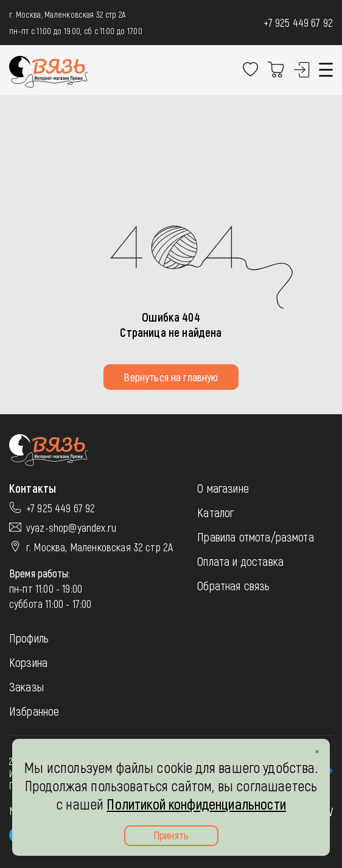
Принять (171, 835)
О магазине (223, 488)
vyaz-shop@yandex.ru (71, 528)
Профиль (29, 638)
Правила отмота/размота (256, 537)
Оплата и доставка (240, 561)
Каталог (215, 512)
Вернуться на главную (171, 377)
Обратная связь (233, 585)
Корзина (28, 662)
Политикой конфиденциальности (196, 804)
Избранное (34, 711)
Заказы (26, 686)
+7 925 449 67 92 (298, 23)
